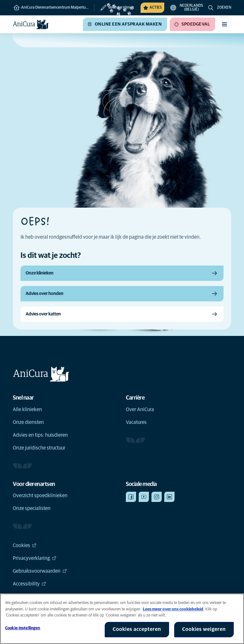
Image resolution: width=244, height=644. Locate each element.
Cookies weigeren (204, 629)
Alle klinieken (27, 409)
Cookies (25, 545)
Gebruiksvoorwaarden (40, 571)
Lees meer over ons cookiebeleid (173, 609)
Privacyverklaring (35, 558)
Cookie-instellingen (23, 628)
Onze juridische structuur (39, 448)
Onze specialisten (32, 508)
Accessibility (29, 584)
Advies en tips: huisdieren (40, 435)
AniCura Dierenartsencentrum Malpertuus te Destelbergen (53, 8)
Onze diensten (28, 422)
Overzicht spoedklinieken (40, 496)
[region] (122, 619)
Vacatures (136, 422)
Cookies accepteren (137, 629)
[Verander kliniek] (114, 8)
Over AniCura (140, 409)
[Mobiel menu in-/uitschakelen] (224, 24)
